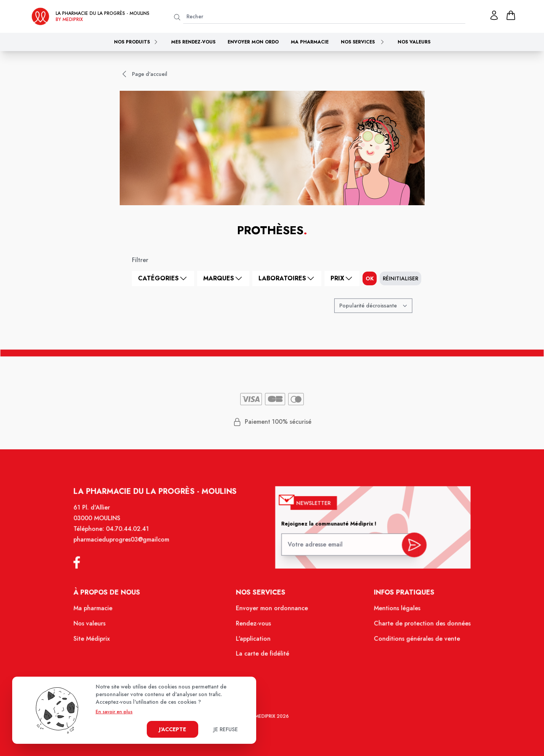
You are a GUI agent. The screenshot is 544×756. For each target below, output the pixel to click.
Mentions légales (393, 611)
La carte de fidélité (263, 656)
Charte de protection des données (417, 626)
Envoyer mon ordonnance (272, 611)
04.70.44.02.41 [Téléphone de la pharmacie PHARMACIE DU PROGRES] (132, 535)
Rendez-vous (254, 626)
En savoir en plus (114, 712)
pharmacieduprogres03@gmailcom (126, 545)
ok (370, 278)
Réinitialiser (400, 278)
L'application (254, 641)
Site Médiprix (98, 641)
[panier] (511, 15)
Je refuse (226, 729)
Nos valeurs (414, 42)
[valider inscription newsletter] (409, 548)
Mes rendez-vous (193, 42)
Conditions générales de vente (412, 641)
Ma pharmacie (310, 42)
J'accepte (173, 729)
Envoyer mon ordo (253, 42)
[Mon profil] (494, 15)
